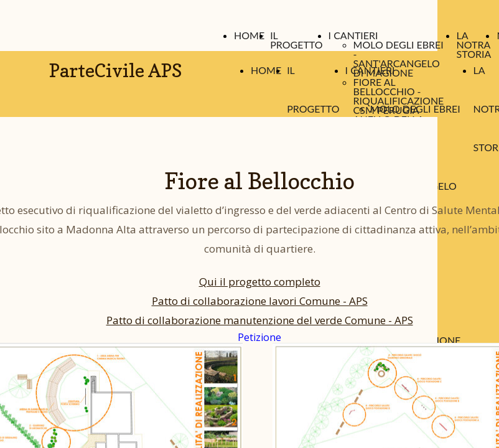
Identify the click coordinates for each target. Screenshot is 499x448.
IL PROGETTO (296, 40)
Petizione (259, 337)
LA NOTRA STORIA (474, 44)
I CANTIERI (353, 35)
